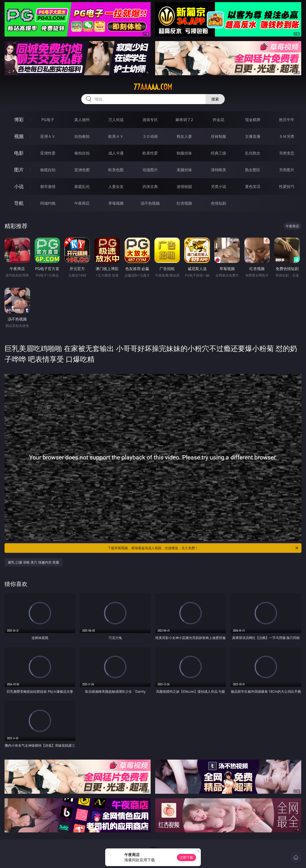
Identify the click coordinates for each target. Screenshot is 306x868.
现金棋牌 (253, 120)
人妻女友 (116, 186)
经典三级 (219, 153)
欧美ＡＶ (116, 136)
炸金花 (219, 120)
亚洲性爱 (48, 153)
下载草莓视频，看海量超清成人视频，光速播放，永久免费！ (203, 548)
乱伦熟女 (253, 153)
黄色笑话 (253, 186)
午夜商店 (82, 203)
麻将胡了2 (184, 120)
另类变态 (287, 153)
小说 (19, 186)
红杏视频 (184, 203)
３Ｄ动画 (150, 136)
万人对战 (116, 120)
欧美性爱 (150, 153)
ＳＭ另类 (287, 136)
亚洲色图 (82, 170)
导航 (19, 203)
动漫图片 (150, 170)
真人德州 (82, 120)
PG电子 (48, 120)
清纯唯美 (219, 170)
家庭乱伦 (82, 186)
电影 (19, 153)
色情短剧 (219, 203)
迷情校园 (184, 186)
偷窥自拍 (48, 170)
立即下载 (186, 857)
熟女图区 (253, 170)
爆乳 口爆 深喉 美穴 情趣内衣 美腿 (33, 562)
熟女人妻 (184, 136)
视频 (19, 136)
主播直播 (253, 136)
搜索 (215, 99)
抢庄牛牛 (287, 120)
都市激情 (48, 186)
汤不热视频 (150, 203)
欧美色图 (116, 170)
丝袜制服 (219, 136)
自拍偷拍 (82, 136)
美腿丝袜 (184, 170)
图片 (19, 170)
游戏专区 (150, 120)
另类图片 (287, 170)
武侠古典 (150, 186)
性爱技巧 (287, 186)
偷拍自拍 (82, 153)
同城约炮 (48, 203)
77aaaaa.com (153, 87)
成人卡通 (116, 153)
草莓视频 (116, 203)
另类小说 (219, 186)
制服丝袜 (184, 153)
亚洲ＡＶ (48, 136)
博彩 (19, 120)
